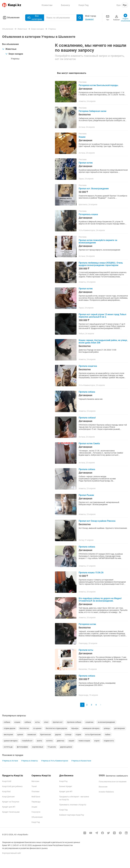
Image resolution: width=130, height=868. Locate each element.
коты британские (93, 734)
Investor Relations (106, 792)
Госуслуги (36, 812)
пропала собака (74, 722)
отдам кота (109, 741)
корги (97, 741)
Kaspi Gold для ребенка (12, 786)
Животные (9, 49)
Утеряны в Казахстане (81, 761)
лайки (108, 734)
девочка (61, 741)
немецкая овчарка (91, 728)
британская (46, 734)
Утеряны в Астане (10, 761)
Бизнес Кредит (66, 786)
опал (46, 722)
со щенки (37, 728)
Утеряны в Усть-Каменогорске (55, 761)
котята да (8, 747)
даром (58, 734)
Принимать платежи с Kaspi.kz (73, 805)
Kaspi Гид (36, 822)
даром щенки (66, 747)
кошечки (89, 722)
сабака (28, 722)
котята (49, 741)
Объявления (11, 18)
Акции (34, 807)
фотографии (22, 747)
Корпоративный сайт (12, 853)
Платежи (35, 791)
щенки (20, 734)
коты (37, 722)
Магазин (35, 781)
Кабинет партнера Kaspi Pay (72, 815)
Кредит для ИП (9, 807)
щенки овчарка (11, 741)
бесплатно (24, 728)
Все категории (35, 18)
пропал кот (58, 722)
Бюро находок (14, 54)
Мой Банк (36, 797)
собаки (7, 722)
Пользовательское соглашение (113, 782)
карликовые (38, 747)
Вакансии (103, 787)
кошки (17, 722)
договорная (119, 728)
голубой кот (27, 741)
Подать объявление (125, 18)
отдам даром (9, 728)
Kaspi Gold (7, 781)
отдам (78, 734)
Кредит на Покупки (11, 802)
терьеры (75, 728)
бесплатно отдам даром (56, 728)
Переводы (36, 802)
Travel (34, 786)
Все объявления (10, 44)
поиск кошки (84, 741)
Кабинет (117, 18)
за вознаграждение (106, 722)
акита (39, 741)
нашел (71, 741)
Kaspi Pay (63, 781)
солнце (68, 734)
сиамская (32, 734)
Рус (125, 5)
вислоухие (8, 734)
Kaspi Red (6, 791)
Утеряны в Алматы (30, 761)
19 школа (52, 747)
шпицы (107, 728)
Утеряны (15, 59)
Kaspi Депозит (8, 797)
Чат (108, 18)
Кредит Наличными (11, 812)
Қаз (119, 5)
